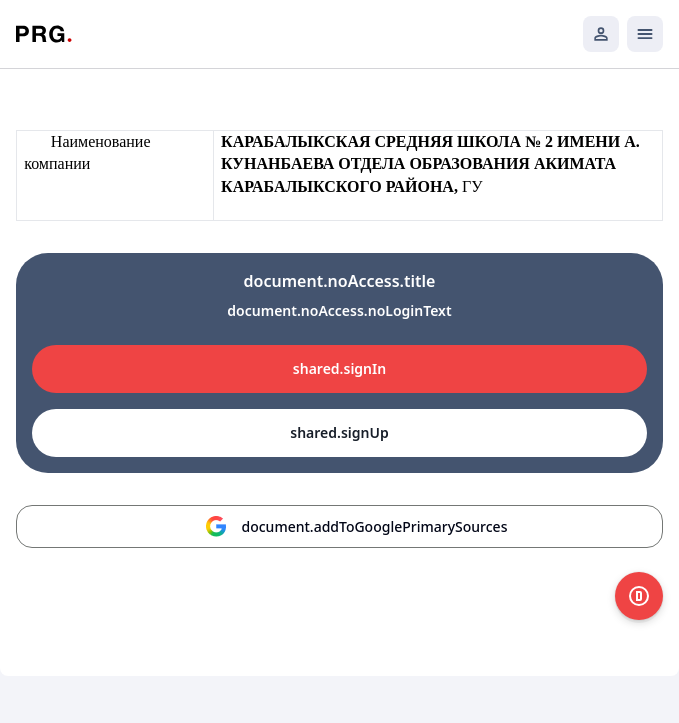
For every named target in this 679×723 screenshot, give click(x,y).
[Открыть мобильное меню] (645, 34)
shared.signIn (339, 368)
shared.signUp (339, 432)
